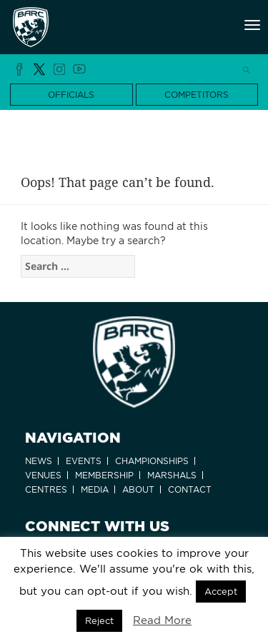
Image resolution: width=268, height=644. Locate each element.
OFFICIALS (71, 95)
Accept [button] (221, 592)
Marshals (172, 475)
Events (84, 461)
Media (95, 489)
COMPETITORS (197, 95)
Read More (162, 620)
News (39, 461)
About (138, 489)
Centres (46, 489)
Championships (152, 461)
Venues (43, 475)
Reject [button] (99, 621)
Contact (190, 489)
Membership (104, 475)
